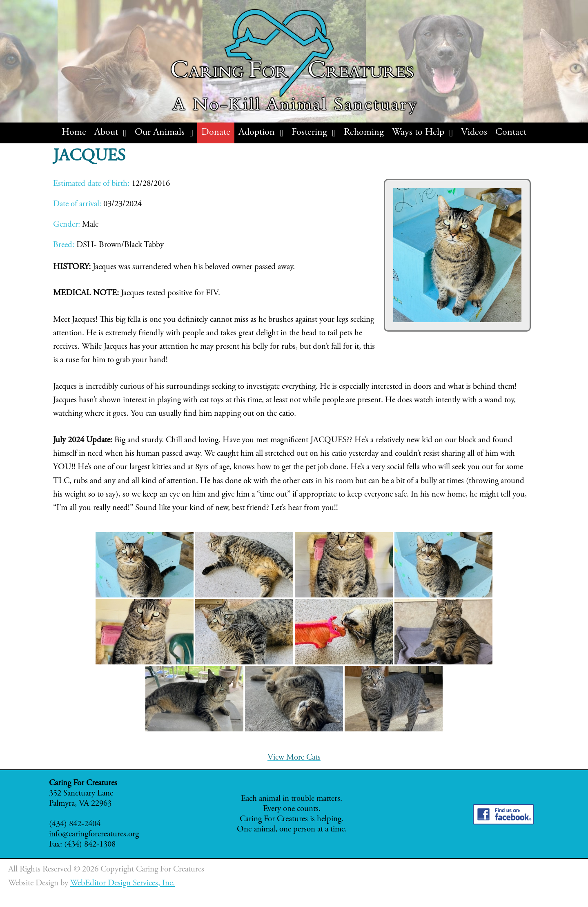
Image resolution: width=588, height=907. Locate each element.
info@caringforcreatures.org (94, 835)
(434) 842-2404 (75, 824)
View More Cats (294, 758)
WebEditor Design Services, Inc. (122, 884)
